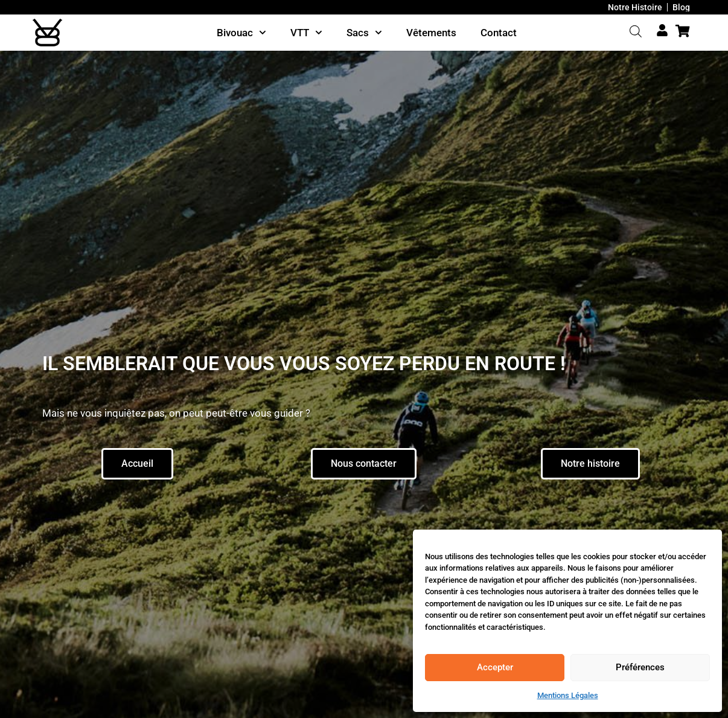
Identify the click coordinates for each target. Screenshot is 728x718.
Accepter (495, 667)
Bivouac (241, 33)
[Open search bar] (636, 31)
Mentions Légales (568, 695)
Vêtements (431, 33)
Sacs (364, 33)
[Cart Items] (686, 31)
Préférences (640, 667)
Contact (499, 33)
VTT (306, 33)
